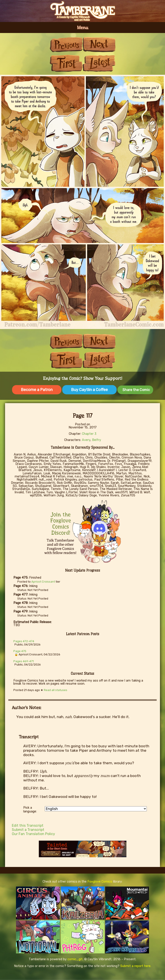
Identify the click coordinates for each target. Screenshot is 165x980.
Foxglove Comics (100, 882)
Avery (86, 440)
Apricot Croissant (43, 582)
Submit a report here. (136, 966)
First (66, 63)
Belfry (97, 440)
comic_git (75, 959)
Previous (66, 45)
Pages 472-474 (24, 641)
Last (99, 63)
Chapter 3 (89, 434)
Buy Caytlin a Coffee (89, 390)
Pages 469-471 (24, 661)
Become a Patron (37, 390)
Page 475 (20, 651)
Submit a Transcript (28, 830)
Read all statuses (56, 690)
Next (99, 45)
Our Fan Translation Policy (33, 834)
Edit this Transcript (28, 826)
